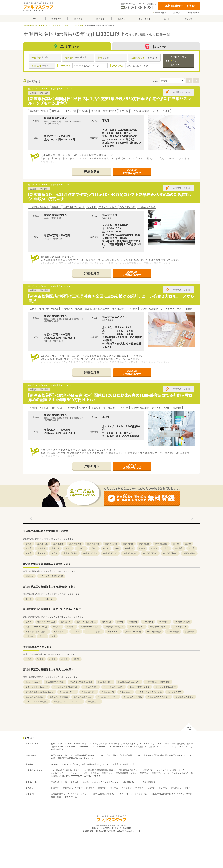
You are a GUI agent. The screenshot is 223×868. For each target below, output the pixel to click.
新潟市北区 (43, 544)
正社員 (29, 599)
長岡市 (176, 544)
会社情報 (115, 743)
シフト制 (76, 631)
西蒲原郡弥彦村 (90, 553)
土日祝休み (66, 622)
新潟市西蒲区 (161, 544)
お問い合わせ (194, 13)
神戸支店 (163, 788)
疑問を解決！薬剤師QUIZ (101, 773)
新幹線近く (190, 631)
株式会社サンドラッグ (140, 687)
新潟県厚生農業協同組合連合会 (40, 692)
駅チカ (29, 622)
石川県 (52, 659)
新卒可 (120, 622)
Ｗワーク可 (164, 622)
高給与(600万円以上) (90, 626)
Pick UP (55, 764)
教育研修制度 (149, 782)
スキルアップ (57, 773)
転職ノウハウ (178, 770)
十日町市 (81, 548)
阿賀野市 (179, 548)
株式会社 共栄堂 (33, 682)
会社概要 (177, 13)
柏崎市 (29, 548)
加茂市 (68, 548)
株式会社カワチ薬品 (133, 697)
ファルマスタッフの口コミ (79, 743)
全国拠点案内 (129, 743)
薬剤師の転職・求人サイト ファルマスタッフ (42, 25)
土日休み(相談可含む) (86, 622)
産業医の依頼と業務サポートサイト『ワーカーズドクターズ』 (120, 794)
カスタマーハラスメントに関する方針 (126, 746)
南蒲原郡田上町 (110, 553)
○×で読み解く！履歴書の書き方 (65, 770)
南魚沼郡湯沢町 (150, 553)
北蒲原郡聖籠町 (70, 553)
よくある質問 (146, 743)
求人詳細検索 (101, 743)
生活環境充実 (173, 631)
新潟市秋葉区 (78, 25)
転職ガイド (148, 770)
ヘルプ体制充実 (154, 631)
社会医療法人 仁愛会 (114, 687)
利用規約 (151, 746)
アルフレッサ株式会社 (166, 687)
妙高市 (142, 548)
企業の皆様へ (161, 13)
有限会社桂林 (126, 692)
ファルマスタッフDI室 (77, 773)
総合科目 (30, 636)
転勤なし (57, 626)
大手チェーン (113, 631)
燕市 (117, 548)
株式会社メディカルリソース (64, 797)
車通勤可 (71, 626)
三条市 (188, 544)
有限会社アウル (89, 692)
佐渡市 (192, 548)
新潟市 (29, 544)
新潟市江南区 (93, 544)
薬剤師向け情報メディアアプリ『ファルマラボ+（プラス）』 (77, 776)
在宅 (53, 636)
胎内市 (54, 553)
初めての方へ (57, 743)
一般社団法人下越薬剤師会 (158, 682)
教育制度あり (60, 631)
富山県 (40, 659)
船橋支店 (90, 788)
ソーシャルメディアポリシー (92, 746)
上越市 (166, 548)
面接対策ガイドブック (129, 770)
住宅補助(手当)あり (159, 626)
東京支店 (102, 788)
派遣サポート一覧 (59, 782)
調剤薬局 (30, 576)
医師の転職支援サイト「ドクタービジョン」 (70, 794)
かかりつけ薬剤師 (94, 631)
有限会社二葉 (108, 692)
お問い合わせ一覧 (59, 755)
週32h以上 (107, 622)
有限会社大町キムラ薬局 (159, 697)
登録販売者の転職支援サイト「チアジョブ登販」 (172, 794)
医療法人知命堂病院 (59, 697)
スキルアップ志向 (70, 764)
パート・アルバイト (46, 599)
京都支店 (139, 788)
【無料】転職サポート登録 (179, 6)
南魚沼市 (42, 553)
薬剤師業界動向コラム (126, 773)
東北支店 (67, 788)
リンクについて (166, 746)
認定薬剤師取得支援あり (37, 631)
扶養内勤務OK (180, 626)
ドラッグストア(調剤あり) (51, 576)
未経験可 (133, 622)
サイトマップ (184, 746)
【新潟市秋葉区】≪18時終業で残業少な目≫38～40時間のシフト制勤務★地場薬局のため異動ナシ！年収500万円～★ (110, 197)
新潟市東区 (58, 544)
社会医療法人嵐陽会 (35, 697)
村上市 (106, 548)
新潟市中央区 (75, 544)
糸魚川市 (129, 548)
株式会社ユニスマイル (108, 697)
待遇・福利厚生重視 (90, 764)
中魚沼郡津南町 (170, 553)
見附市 (94, 548)
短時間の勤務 (128, 764)
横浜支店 (114, 788)
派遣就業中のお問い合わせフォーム (87, 755)
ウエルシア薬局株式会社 (81, 682)
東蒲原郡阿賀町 (130, 553)
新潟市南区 (128, 544)
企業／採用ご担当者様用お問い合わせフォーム (72, 758)
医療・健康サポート (131, 782)
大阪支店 (151, 788)
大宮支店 (79, 788)
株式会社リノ (94, 701)
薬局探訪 (144, 773)
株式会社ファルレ (68, 692)
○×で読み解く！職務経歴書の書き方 (99, 770)
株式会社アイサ (174, 692)
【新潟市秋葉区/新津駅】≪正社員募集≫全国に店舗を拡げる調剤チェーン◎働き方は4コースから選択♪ (111, 298)
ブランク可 (148, 622)
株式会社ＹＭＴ (105, 682)
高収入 (43, 636)
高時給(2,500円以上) (114, 626)
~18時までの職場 (183, 622)
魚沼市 (29, 553)
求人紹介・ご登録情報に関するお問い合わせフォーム (167, 755)
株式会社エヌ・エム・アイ (129, 682)
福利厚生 (87, 782)
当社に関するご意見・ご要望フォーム (123, 755)
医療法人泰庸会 (91, 687)
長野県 (76, 659)
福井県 (64, 659)
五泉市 (154, 548)
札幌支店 (55, 788)
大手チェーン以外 (133, 631)
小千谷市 (55, 548)
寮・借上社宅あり (137, 626)
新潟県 (66, 25)
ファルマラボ (163, 770)
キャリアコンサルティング (106, 782)
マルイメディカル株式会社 (150, 692)
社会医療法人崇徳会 (185, 697)
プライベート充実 (111, 764)
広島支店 (175, 788)
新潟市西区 (144, 544)
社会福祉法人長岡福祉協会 (66, 687)
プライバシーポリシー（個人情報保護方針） (175, 743)
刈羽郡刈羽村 (189, 553)
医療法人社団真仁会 (83, 697)
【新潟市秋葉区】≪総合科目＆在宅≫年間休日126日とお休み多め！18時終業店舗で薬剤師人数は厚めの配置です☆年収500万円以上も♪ (110, 397)
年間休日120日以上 (46, 622)
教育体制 (75, 782)
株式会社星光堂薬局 (55, 682)
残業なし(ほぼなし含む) (36, 626)
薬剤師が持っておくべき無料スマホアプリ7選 (172, 773)
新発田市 (42, 548)
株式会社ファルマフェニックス (68, 701)
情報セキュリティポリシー (63, 746)
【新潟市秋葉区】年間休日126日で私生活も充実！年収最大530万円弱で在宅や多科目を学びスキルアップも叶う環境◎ (109, 101)
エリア (67, 46)
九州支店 (186, 788)
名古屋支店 (127, 788)
